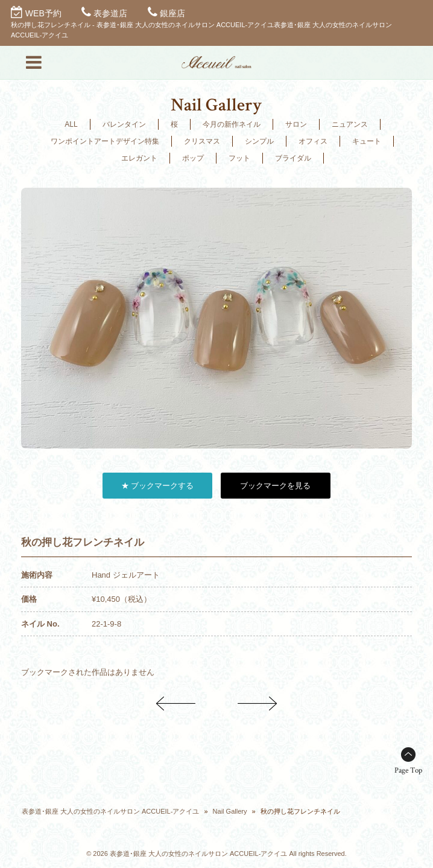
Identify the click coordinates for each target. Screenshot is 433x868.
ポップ (193, 158)
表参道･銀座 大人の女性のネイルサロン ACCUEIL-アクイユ (110, 811)
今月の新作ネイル (232, 124)
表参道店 (110, 13)
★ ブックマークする (158, 486)
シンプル (259, 141)
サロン (296, 124)
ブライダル (293, 158)
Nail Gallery (230, 811)
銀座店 (172, 13)
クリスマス (202, 141)
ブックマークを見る (275, 486)
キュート (367, 141)
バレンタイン (124, 124)
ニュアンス (350, 124)
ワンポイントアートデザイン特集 (105, 141)
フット (239, 158)
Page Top (408, 771)
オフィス (313, 141)
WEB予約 (43, 13)
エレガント (139, 158)
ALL (71, 124)
